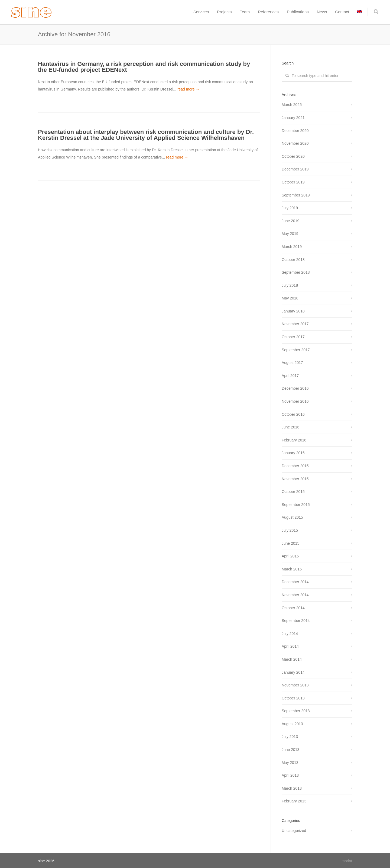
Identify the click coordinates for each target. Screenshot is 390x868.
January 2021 (293, 118)
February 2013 (294, 801)
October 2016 (293, 414)
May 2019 (290, 234)
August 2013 (292, 724)
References (268, 12)
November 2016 (295, 401)
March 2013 (292, 788)
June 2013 (290, 750)
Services (201, 12)
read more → (188, 89)
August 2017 (292, 363)
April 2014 (290, 646)
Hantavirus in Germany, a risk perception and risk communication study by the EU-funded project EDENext (144, 67)
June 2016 (290, 427)
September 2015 (296, 505)
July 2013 (290, 737)
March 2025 (292, 105)
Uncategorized (294, 831)
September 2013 (296, 711)
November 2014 (295, 595)
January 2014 (293, 672)
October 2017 (293, 337)
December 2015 (295, 466)
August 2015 (292, 517)
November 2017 (295, 324)
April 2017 (290, 376)
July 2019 (290, 208)
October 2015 (293, 492)
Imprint (346, 861)
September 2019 (296, 195)
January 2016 (293, 453)
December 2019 (295, 169)
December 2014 (295, 582)
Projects (224, 12)
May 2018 (290, 298)
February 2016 (294, 440)
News (322, 12)
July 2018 (290, 285)
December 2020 (295, 131)
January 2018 (293, 311)
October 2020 (293, 156)
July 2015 (290, 530)
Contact (342, 12)
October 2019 (293, 182)
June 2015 (290, 543)
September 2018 (296, 272)
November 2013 (295, 685)
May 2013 (290, 763)
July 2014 (290, 634)
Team (245, 12)
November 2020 (295, 143)
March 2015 (292, 569)
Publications (298, 12)
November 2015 (295, 479)
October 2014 (293, 608)
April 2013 (290, 775)
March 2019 (292, 247)
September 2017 (296, 350)
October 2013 (293, 698)
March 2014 (292, 659)
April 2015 (290, 556)
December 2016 (295, 388)
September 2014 (296, 621)
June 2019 (290, 221)
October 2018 (293, 260)
